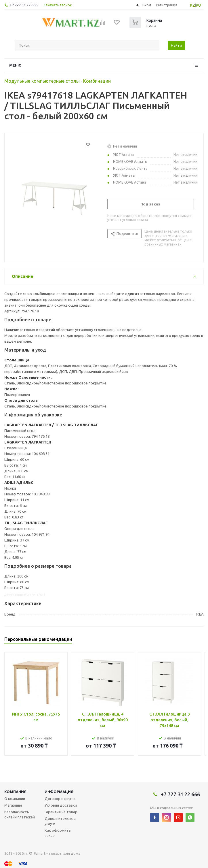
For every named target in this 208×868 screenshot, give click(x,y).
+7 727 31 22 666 (23, 5)
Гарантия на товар (61, 812)
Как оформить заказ (58, 833)
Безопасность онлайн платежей (20, 814)
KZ (193, 5)
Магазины (13, 805)
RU (198, 5)
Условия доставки (61, 805)
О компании (15, 799)
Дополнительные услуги (60, 821)
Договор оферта (60, 799)
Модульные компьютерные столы (42, 81)
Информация (59, 792)
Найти (176, 45)
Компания (15, 792)
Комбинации (97, 81)
